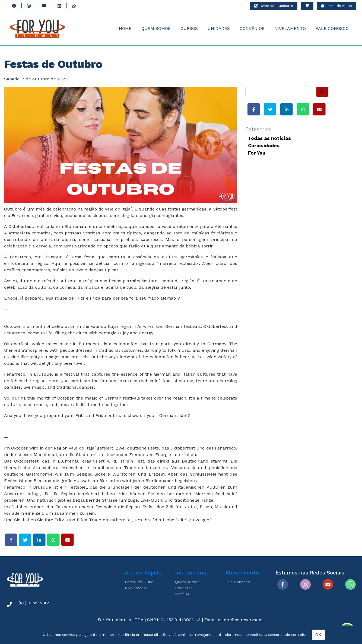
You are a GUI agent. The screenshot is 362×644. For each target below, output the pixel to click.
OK (318, 635)
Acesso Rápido (143, 573)
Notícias (182, 594)
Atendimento (242, 573)
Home (125, 28)
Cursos (189, 28)
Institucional (191, 573)
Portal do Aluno (139, 582)
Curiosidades (264, 145)
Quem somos (187, 582)
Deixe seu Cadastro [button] (274, 6)
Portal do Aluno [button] (336, 6)
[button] (307, 6)
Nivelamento (290, 28)
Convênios (252, 28)
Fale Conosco (332, 28)
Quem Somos (156, 28)
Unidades (219, 28)
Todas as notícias (269, 138)
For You (257, 153)
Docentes (184, 588)
